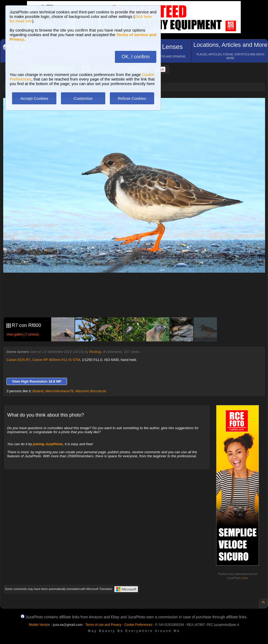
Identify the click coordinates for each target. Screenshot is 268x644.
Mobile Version (39, 625)
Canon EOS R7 (18, 360)
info (245, 578)
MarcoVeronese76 (59, 391)
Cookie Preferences (138, 625)
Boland (38, 391)
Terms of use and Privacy (103, 625)
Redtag (95, 352)
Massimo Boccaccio (91, 391)
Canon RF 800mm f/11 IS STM (56, 360)
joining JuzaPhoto (48, 444)
